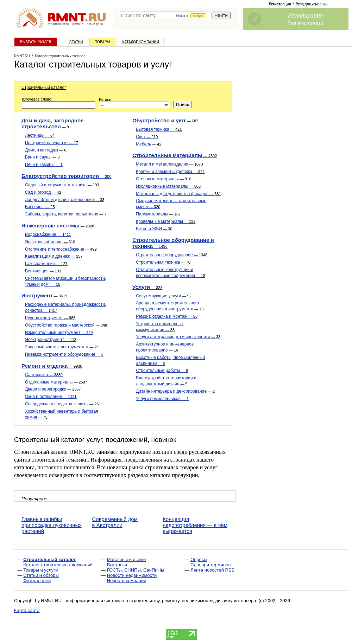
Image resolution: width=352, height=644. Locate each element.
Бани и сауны (42, 157)
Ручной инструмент (50, 318)
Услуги (147, 287)
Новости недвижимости (132, 575)
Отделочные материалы (56, 382)
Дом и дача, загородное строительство (52, 123)
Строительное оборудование (172, 255)
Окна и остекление (51, 397)
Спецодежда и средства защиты (63, 404)
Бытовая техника (159, 129)
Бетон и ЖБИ (154, 229)
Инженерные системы (58, 226)
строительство (58, 24)
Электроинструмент (51, 340)
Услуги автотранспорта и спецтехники (178, 337)
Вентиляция (43, 271)
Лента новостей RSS (212, 570)
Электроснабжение (50, 242)
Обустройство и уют (165, 120)
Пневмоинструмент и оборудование (64, 354)
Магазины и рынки (127, 559)
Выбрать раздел (36, 42)
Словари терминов (210, 565)
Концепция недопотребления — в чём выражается (195, 525)
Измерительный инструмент (59, 333)
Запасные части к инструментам (62, 347)
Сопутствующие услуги (164, 296)
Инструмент (44, 295)
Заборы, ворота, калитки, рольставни (66, 214)
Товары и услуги (40, 570)
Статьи (76, 42)
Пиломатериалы (158, 214)
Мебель (149, 144)
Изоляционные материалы (168, 186)
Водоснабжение (48, 234)
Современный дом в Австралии (115, 522)
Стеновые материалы (164, 179)
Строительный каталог (44, 88)
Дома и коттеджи (46, 150)
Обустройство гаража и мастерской (66, 325)
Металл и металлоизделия (169, 164)
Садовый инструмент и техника (62, 185)
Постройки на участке (52, 143)
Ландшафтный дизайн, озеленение (65, 200)
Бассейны (40, 207)
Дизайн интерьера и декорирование (175, 391)
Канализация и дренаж (54, 256)
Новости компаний (127, 581)
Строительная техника (163, 262)
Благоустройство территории (67, 176)
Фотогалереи (37, 581)
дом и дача (95, 24)
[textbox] (165, 15)
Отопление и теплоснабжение (61, 249)
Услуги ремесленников (162, 399)
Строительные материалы (175, 155)
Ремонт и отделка (52, 366)
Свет (147, 137)
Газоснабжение (46, 264)
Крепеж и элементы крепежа (170, 172)
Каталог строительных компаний (58, 565)
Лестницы (40, 135)
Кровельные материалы (166, 221)
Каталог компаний (140, 42)
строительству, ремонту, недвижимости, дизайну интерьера (193, 601)
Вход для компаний (312, 4)
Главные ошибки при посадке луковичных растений (52, 525)
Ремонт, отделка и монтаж (167, 316)
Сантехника (44, 375)
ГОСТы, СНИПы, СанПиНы (136, 570)
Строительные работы (162, 371)
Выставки (117, 565)
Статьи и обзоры (41, 575)
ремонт (78, 24)
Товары (102, 42)
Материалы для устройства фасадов (178, 194)
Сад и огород (43, 192)
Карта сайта (27, 610)
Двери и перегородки (53, 389)
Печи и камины (44, 165)
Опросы (199, 559)
